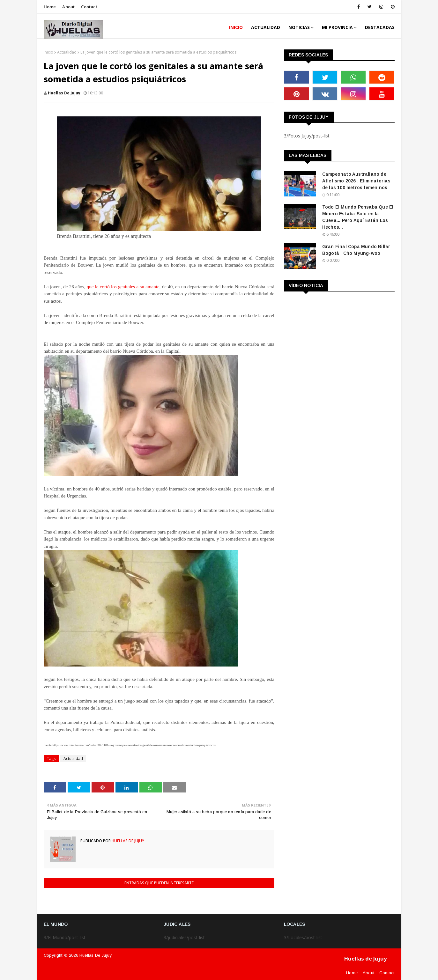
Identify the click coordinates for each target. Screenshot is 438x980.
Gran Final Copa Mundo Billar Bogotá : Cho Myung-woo (356, 250)
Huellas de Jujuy (64, 93)
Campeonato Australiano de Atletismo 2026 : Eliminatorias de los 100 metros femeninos (356, 181)
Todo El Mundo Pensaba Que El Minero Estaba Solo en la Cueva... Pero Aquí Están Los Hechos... (358, 217)
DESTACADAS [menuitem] (380, 27)
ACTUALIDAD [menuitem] (266, 27)
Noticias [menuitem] (299, 27)
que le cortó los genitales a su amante (123, 287)
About (68, 7)
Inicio (48, 52)
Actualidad (67, 52)
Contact (89, 7)
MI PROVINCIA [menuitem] (337, 27)
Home (50, 7)
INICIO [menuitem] (236, 27)
